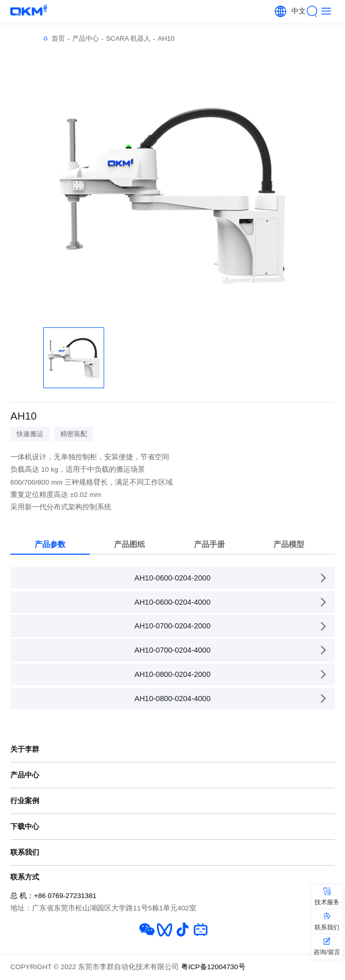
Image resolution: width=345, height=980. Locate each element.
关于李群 (25, 749)
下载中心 (25, 826)
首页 (61, 39)
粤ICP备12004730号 (213, 967)
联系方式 (25, 877)
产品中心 (88, 39)
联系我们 (25, 852)
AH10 (166, 38)
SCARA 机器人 (130, 39)
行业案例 (25, 801)
